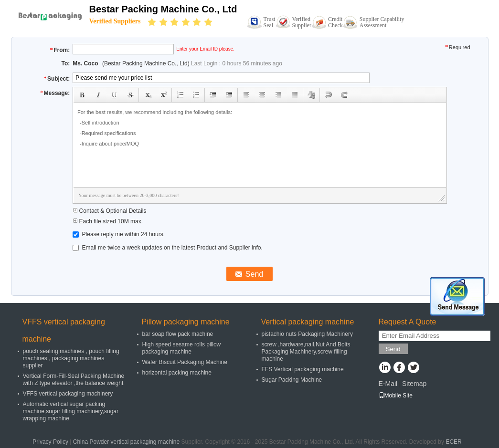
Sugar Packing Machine (292, 380)
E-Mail (388, 384)
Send (393, 349)
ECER (453, 442)
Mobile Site (396, 396)
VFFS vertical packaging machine (64, 330)
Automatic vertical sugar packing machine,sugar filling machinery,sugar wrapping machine (71, 411)
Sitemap (414, 384)
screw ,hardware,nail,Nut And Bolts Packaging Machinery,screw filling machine (306, 352)
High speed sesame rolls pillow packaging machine (182, 348)
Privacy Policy (50, 442)
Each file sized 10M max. (108, 221)
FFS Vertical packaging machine (303, 369)
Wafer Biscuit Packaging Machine (185, 362)
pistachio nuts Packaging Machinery (307, 334)
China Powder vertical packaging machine (126, 442)
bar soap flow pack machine (178, 334)
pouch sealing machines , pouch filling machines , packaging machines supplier (71, 358)
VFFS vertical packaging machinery (68, 394)
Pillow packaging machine (186, 322)
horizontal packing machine (177, 373)
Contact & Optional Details (109, 211)
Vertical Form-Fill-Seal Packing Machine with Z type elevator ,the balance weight (74, 380)
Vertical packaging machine (308, 322)
